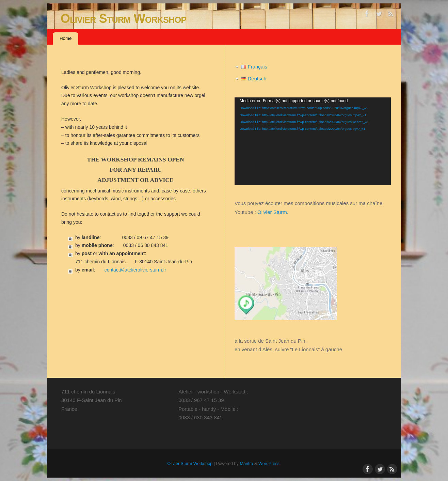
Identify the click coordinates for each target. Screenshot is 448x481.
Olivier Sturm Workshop (123, 19)
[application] (313, 141)
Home (66, 38)
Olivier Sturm (272, 212)
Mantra (246, 464)
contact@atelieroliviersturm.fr (135, 270)
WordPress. (270, 464)
